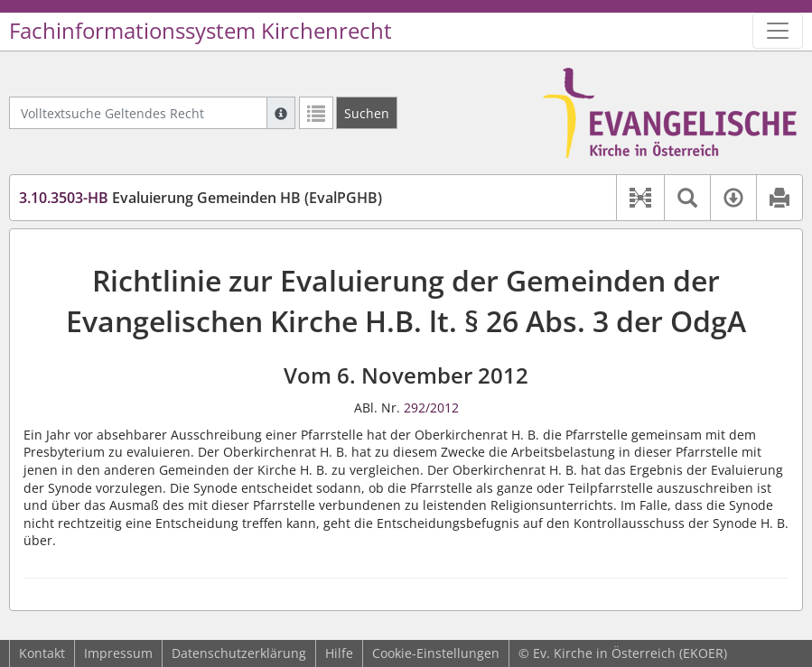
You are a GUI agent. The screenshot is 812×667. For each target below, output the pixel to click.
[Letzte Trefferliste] (316, 113)
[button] (640, 198)
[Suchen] (367, 113)
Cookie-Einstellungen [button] (436, 653)
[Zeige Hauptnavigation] (778, 31)
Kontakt (42, 653)
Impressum (118, 653)
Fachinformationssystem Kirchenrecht (201, 31)
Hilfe (339, 653)
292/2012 (431, 408)
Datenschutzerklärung (239, 653)
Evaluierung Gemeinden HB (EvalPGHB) (201, 198)
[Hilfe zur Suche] (281, 113)
